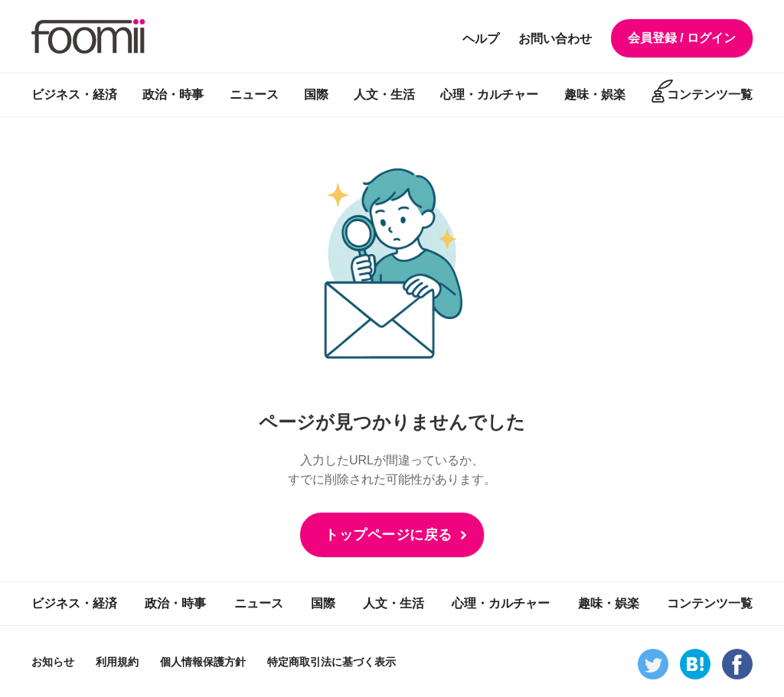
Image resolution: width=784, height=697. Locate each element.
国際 (316, 94)
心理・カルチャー (489, 94)
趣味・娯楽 (595, 94)
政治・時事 (173, 94)
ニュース (254, 94)
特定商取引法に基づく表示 (332, 662)
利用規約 (117, 662)
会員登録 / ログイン (682, 38)
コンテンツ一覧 (710, 94)
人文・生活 (384, 94)
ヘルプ (481, 39)
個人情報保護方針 (203, 662)
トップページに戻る (389, 535)
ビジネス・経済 (74, 94)
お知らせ (53, 662)
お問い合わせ (555, 39)
